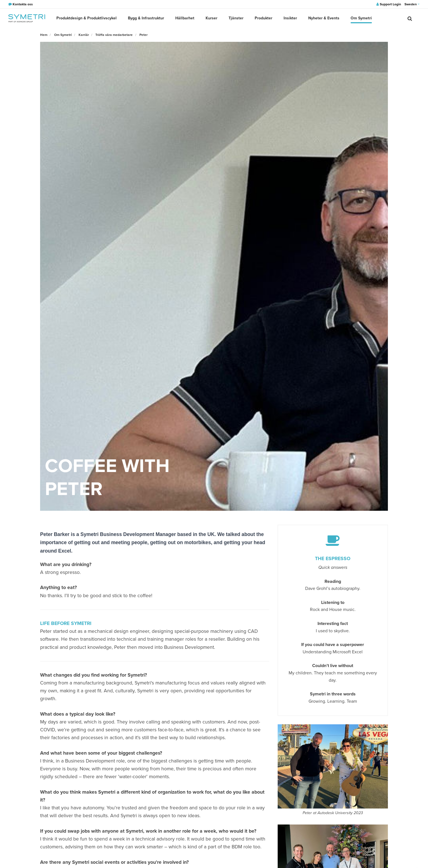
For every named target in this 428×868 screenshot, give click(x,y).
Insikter (290, 18)
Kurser (211, 18)
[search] (410, 18)
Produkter (264, 18)
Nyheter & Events (324, 18)
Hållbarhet (185, 18)
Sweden (412, 4)
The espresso (333, 559)
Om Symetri (361, 18)
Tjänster (236, 18)
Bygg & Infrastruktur (146, 18)
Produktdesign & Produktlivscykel (87, 18)
